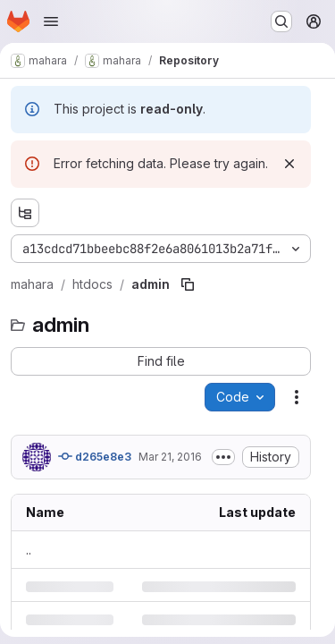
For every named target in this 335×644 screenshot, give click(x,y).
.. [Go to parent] (29, 550)
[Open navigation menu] (51, 21)
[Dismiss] (289, 164)
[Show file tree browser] (25, 213)
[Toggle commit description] (223, 457)
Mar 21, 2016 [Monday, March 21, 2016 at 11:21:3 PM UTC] (170, 457)
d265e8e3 (95, 456)
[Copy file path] (188, 284)
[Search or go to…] (281, 21)
